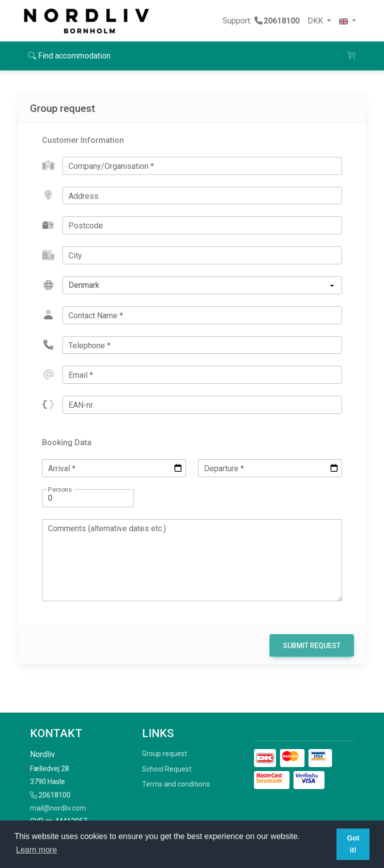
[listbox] (202, 285)
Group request (164, 754)
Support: (261, 21)
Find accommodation (69, 56)
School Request (167, 769)
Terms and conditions (176, 784)
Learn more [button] (36, 850)
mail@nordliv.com (58, 808)
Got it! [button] (353, 844)
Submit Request (312, 646)
